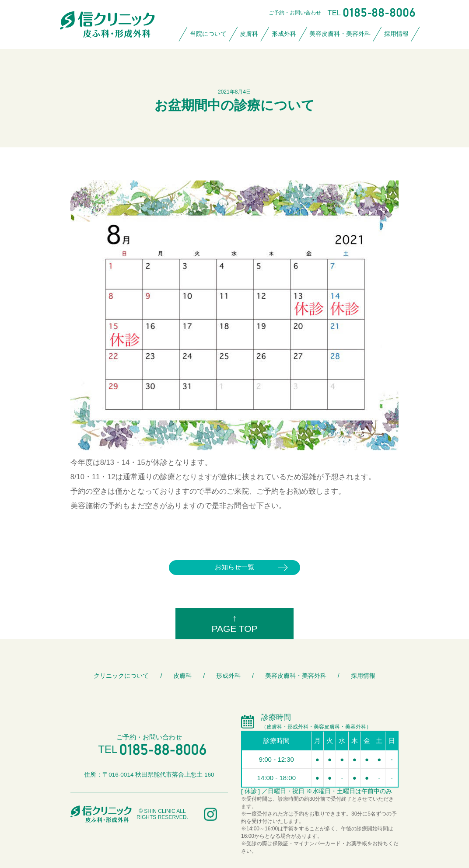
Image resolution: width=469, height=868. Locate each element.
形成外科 (284, 34)
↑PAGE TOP (234, 623)
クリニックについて (121, 676)
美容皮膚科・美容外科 (340, 34)
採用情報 (396, 34)
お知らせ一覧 (234, 567)
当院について (208, 34)
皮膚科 (249, 34)
